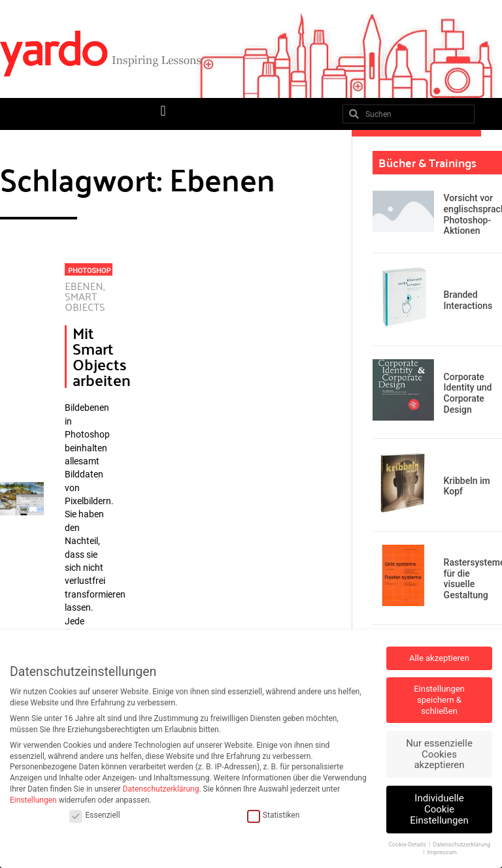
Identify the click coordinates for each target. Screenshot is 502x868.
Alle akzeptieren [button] (439, 658)
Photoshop (89, 271)
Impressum (442, 852)
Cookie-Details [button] (408, 844)
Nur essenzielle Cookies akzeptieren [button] (439, 754)
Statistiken (273, 815)
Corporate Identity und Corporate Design (468, 393)
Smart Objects (85, 301)
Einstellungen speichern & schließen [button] (439, 700)
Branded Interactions (468, 300)
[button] (163, 111)
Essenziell (94, 815)
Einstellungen (33, 800)
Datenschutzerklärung (161, 789)
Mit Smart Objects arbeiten (102, 356)
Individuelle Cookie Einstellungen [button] (439, 809)
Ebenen (84, 286)
